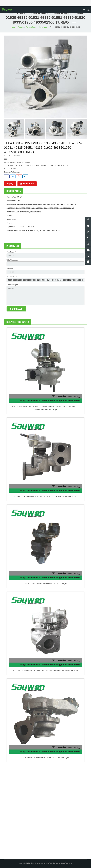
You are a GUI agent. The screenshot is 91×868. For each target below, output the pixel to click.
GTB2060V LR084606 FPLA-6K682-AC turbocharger (46, 758)
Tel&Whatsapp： (12, 260)
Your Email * (11, 269)
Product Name (12, 277)
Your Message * (12, 285)
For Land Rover (31, 27)
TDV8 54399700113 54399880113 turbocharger (45, 584)
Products (21, 27)
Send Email (27, 184)
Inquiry (10, 184)
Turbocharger (43, 27)
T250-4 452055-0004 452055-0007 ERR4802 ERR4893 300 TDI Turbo (46, 497)
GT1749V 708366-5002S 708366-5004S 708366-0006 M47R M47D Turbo (46, 671)
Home (13, 27)
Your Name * (11, 252)
